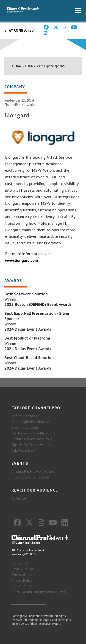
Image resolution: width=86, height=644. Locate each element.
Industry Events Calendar (31, 477)
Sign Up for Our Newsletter (33, 445)
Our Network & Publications (33, 433)
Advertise (19, 498)
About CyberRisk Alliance (30, 422)
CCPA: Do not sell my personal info (39, 592)
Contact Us (20, 563)
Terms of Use (22, 575)
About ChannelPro (25, 416)
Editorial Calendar (25, 427)
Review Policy (22, 569)
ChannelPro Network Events (33, 471)
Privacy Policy (22, 580)
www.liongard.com (21, 260)
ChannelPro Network (19, 105)
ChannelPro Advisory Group (32, 439)
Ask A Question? (24, 450)
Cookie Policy (22, 586)
